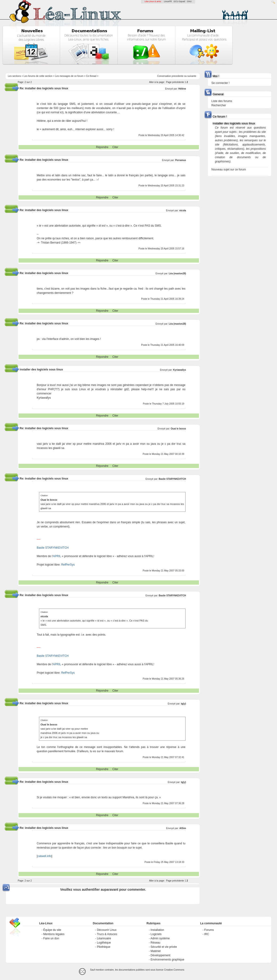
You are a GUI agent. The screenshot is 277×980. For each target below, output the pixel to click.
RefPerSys (68, 565)
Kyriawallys (180, 370)
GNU (189, 1)
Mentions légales (54, 934)
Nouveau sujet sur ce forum (229, 169)
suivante (192, 76)
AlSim (183, 828)
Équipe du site (52, 930)
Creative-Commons (174, 970)
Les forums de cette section (38, 76)
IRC (207, 934)
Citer (115, 147)
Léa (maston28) (177, 274)
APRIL (57, 556)
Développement (160, 955)
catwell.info (44, 856)
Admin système (160, 938)
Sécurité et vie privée (164, 947)
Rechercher (219, 105)
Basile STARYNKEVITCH (172, 479)
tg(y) (183, 704)
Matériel (156, 951)
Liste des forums (222, 101)
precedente (178, 76)
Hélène (182, 89)
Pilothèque (104, 947)
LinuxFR (168, 1)
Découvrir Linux (107, 930)
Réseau (155, 943)
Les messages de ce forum (69, 76)
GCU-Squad (179, 1)
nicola (183, 211)
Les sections (15, 76)
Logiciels (156, 934)
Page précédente (175, 82)
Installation (157, 930)
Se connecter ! (220, 83)
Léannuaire (104, 938)
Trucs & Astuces (107, 934)
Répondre (102, 147)
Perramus (181, 160)
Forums (209, 930)
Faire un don (51, 938)
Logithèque (104, 943)
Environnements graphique (167, 960)
